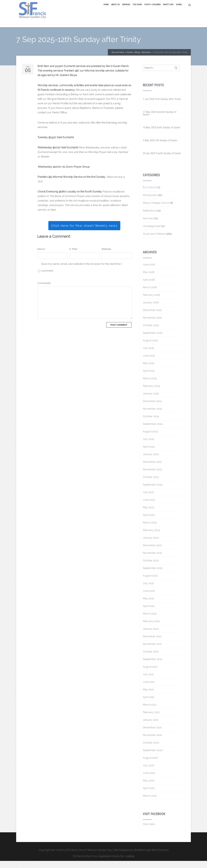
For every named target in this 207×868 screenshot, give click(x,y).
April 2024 (149, 454)
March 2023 (150, 530)
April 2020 (149, 795)
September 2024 (153, 431)
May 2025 (149, 370)
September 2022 (153, 575)
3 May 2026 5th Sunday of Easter (160, 147)
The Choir (137, 8)
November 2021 (152, 651)
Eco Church (150, 194)
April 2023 (149, 522)
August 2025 (150, 348)
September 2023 (153, 492)
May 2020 (149, 788)
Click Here (149, 831)
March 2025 (150, 385)
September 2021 (153, 666)
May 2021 (148, 697)
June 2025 (149, 363)
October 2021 (151, 659)
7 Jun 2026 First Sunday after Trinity (162, 106)
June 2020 (149, 780)
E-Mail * (74, 256)
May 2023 (149, 514)
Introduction (150, 202)
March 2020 (150, 803)
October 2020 (151, 750)
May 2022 (148, 606)
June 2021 (149, 689)
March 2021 (150, 712)
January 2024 (151, 461)
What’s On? (168, 8)
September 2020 (153, 757)
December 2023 (152, 469)
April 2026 (149, 287)
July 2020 (149, 772)
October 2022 (151, 568)
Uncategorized (152, 233)
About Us (115, 8)
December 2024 (152, 408)
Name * (42, 256)
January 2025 (151, 401)
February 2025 (151, 393)
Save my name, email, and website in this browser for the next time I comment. (82, 274)
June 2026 (149, 272)
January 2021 (151, 727)
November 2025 (152, 325)
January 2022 (151, 636)
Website (106, 256)
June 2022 (149, 598)
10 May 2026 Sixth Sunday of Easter (162, 135)
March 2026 (150, 294)
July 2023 (148, 499)
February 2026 (151, 302)
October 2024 (151, 423)
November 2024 (152, 416)
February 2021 (151, 719)
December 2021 (152, 643)
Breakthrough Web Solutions (151, 857)
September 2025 (153, 340)
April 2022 (149, 613)
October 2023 (151, 484)
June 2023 (149, 507)
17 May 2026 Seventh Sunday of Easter (160, 120)
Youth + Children (152, 8)
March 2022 (150, 621)
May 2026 (149, 279)
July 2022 (148, 590)
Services (126, 8)
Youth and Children (154, 241)
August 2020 (150, 765)
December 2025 (152, 317)
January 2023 (151, 545)
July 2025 (148, 355)
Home (106, 8)
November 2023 (152, 477)
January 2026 (151, 310)
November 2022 (152, 560)
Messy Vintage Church (156, 210)
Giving (179, 8)
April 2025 (149, 378)
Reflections (149, 218)
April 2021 (149, 704)
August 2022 (150, 583)
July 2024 (148, 446)
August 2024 (150, 439)
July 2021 (148, 681)
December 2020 (152, 735)
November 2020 (153, 742)
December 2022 (152, 552)
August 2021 (150, 674)
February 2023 (151, 537)
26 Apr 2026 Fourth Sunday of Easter (162, 160)
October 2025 (151, 332)
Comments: (44, 290)
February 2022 (151, 628)
